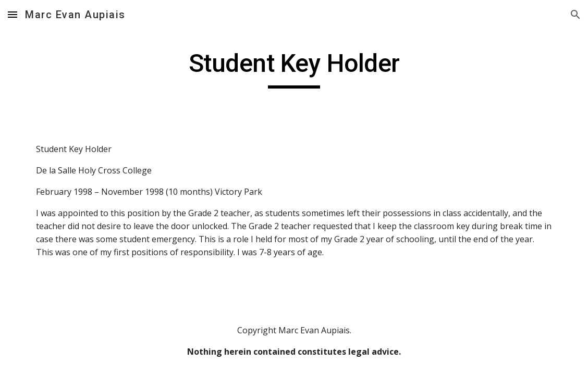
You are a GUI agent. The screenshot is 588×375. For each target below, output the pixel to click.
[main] (294, 68)
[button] (13, 14)
